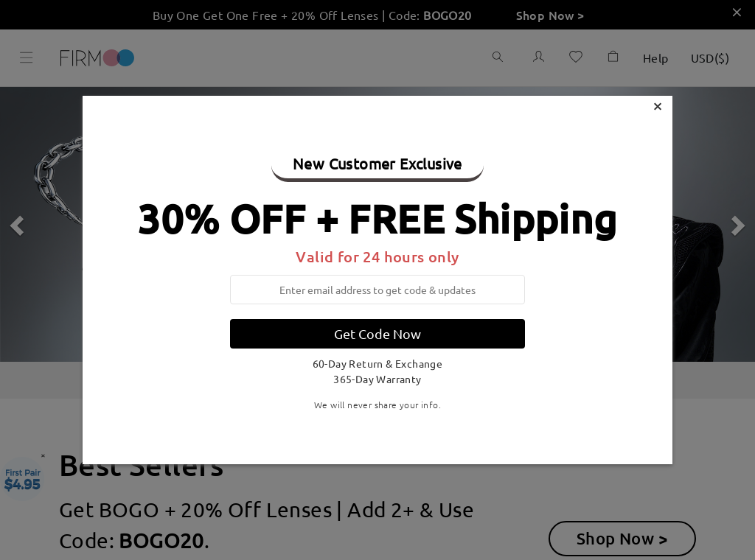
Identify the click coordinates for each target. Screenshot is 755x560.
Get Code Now (377, 333)
